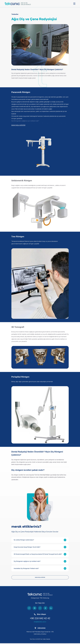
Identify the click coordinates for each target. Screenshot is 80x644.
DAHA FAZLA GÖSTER (18, 126)
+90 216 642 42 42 (40, 619)
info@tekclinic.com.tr (40, 623)
